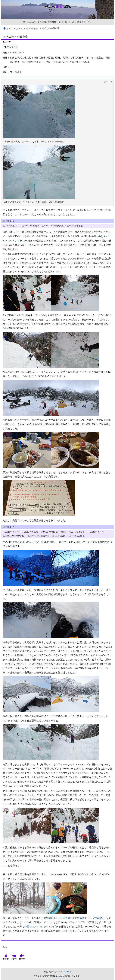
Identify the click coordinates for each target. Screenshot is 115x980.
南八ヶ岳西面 (32, 28)
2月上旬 (100, 320)
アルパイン (12, 47)
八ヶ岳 (19, 28)
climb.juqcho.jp (65, 972)
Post (5, 947)
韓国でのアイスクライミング (40, 927)
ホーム (8, 28)
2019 (12, 53)
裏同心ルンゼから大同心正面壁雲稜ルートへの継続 (74, 918)
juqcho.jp (60, 976)
